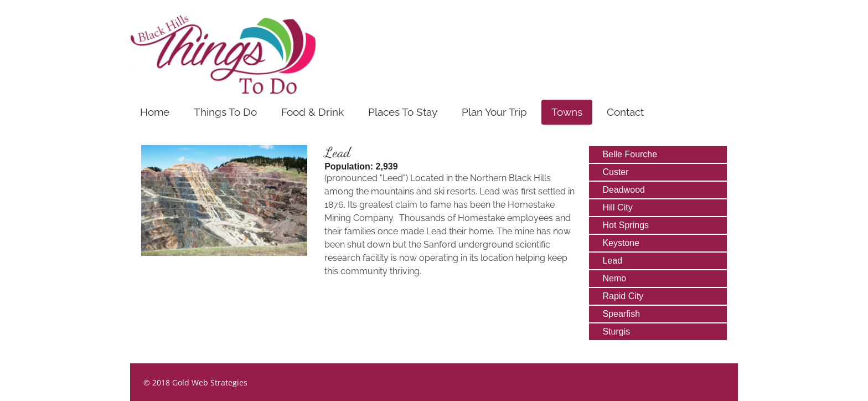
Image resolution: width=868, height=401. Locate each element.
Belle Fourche (630, 154)
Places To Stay (403, 112)
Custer (615, 172)
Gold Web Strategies (210, 382)
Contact (625, 112)
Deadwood (624, 190)
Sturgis (616, 331)
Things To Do (225, 112)
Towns (567, 112)
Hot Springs (626, 225)
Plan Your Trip (494, 112)
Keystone (621, 243)
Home (155, 112)
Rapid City (623, 296)
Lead (612, 261)
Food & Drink (312, 112)
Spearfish (621, 314)
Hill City (617, 207)
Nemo (614, 278)
